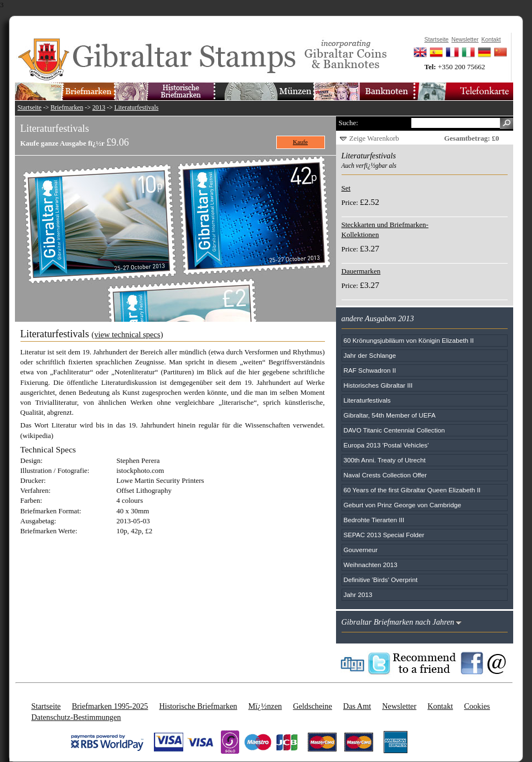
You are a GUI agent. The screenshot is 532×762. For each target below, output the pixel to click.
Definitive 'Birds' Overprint (381, 580)
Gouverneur (361, 550)
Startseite (30, 108)
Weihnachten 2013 (371, 565)
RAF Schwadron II (370, 370)
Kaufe (300, 142)
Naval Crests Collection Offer (385, 475)
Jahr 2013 (358, 594)
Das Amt (357, 706)
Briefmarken (67, 108)
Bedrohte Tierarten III (374, 520)
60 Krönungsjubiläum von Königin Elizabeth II (409, 340)
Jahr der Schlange (370, 355)
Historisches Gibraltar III (378, 385)
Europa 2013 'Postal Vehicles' (386, 445)
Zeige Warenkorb (374, 138)
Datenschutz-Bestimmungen (76, 717)
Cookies (477, 706)
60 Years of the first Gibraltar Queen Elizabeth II (412, 490)
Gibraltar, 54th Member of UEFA (390, 415)
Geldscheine (313, 706)
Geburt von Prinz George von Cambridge (402, 505)
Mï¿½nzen (265, 706)
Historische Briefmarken (198, 706)
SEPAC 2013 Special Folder (384, 535)
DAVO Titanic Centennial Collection (394, 430)
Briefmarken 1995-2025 (110, 706)
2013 (99, 108)
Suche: (348, 123)
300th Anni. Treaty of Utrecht (385, 460)
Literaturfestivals (136, 108)
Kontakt (440, 706)
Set (346, 188)
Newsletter (399, 706)
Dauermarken (361, 271)
